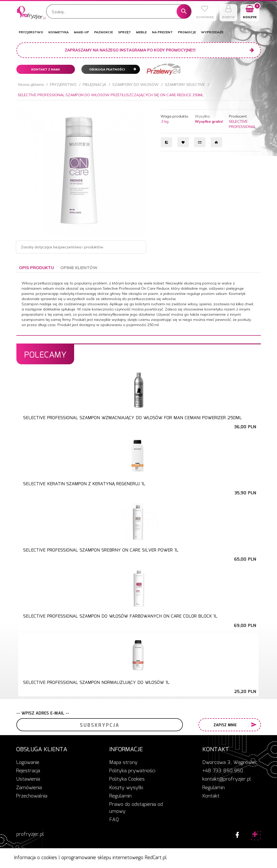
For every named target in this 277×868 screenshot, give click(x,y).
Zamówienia (29, 788)
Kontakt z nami (46, 69)
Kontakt (211, 796)
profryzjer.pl (30, 834)
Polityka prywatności (132, 771)
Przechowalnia (32, 796)
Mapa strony (123, 763)
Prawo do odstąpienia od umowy (136, 808)
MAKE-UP (81, 32)
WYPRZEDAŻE (212, 32)
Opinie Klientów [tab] (79, 268)
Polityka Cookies (127, 779)
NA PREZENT (162, 32)
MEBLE (141, 32)
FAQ (114, 820)
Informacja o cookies (36, 858)
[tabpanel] (139, 304)
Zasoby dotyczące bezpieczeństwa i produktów (62, 247)
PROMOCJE (187, 32)
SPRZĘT (124, 32)
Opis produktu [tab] (36, 268)
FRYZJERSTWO (31, 32)
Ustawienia (28, 779)
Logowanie (28, 763)
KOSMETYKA (59, 32)
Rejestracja (28, 771)
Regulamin (120, 796)
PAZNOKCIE (104, 32)
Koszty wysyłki (126, 788)
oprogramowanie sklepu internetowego (102, 858)
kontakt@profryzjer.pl (227, 779)
